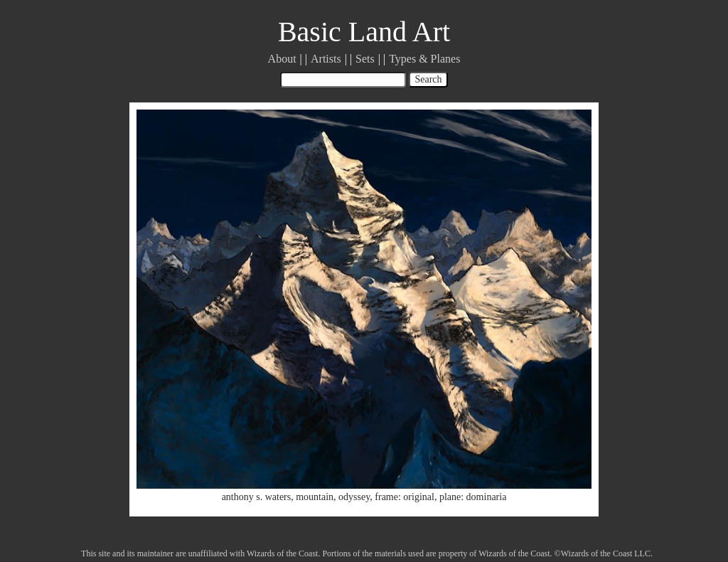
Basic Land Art (364, 32)
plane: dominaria (473, 497)
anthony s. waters (257, 497)
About (282, 59)
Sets (365, 59)
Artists (326, 59)
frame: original (405, 497)
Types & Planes (424, 59)
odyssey (354, 497)
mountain (315, 497)
